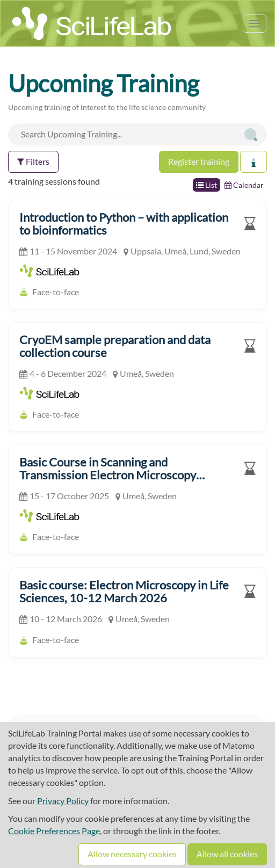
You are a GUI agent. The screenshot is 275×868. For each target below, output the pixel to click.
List (207, 185)
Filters (33, 161)
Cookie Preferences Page (54, 831)
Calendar (244, 185)
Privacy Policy (63, 801)
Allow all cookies (227, 854)
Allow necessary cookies (132, 854)
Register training (199, 161)
